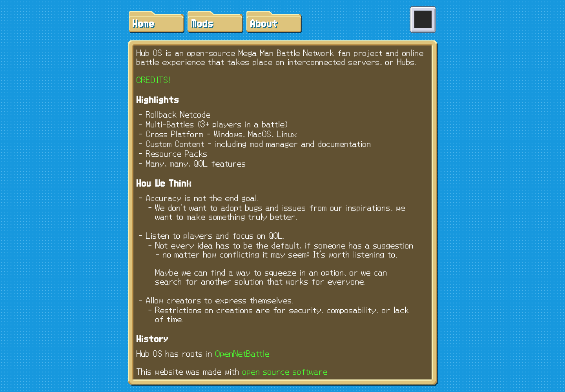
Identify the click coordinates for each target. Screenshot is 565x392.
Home (143, 24)
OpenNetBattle (242, 354)
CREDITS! (153, 80)
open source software (285, 372)
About (263, 24)
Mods (202, 24)
